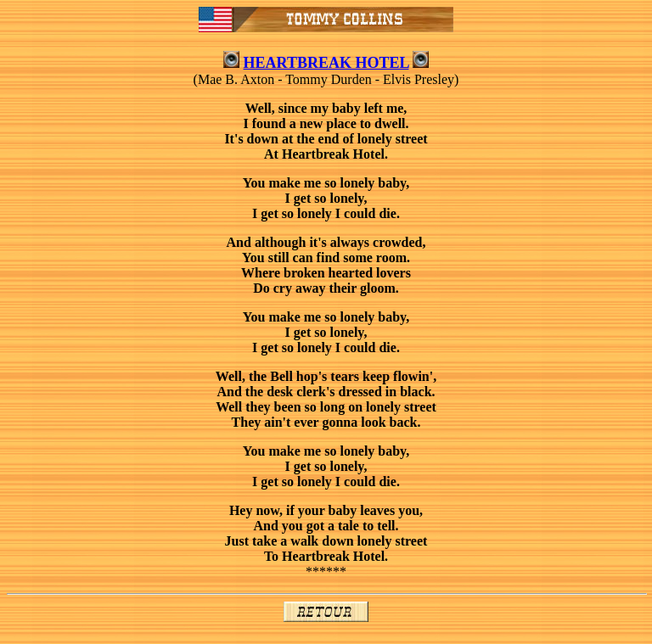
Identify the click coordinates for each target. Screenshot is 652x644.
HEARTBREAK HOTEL (326, 63)
